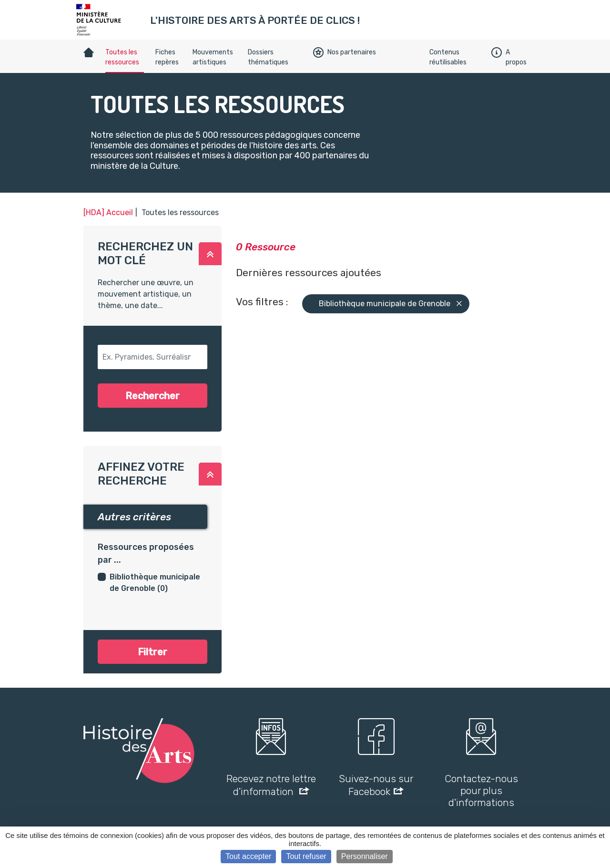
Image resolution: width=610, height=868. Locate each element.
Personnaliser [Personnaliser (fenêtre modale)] (365, 856)
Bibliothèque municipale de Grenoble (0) (155, 583)
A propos (509, 57)
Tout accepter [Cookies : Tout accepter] (248, 856)
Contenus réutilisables (448, 57)
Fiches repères (167, 57)
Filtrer (152, 652)
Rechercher (152, 396)
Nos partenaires (345, 52)
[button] (210, 254)
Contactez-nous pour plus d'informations (481, 790)
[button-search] (152, 357)
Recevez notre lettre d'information (271, 785)
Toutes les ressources (122, 57)
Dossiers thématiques (268, 57)
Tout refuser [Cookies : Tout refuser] (306, 856)
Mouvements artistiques (213, 57)
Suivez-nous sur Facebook (376, 785)
